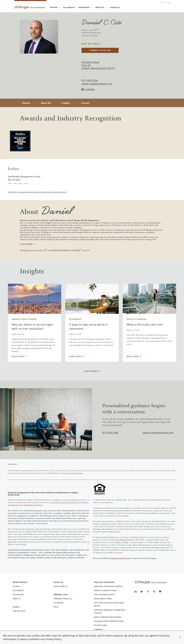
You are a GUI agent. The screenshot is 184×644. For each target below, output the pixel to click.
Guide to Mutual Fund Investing (107, 617)
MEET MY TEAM (90, 44)
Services (55, 7)
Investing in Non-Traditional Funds (109, 621)
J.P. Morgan (59, 603)
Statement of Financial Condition (108, 586)
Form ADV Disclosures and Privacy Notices (109, 604)
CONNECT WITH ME (100, 50)
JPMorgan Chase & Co (63, 599)
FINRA (118, 543)
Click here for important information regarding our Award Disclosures (37, 192)
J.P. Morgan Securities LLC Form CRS (63, 503)
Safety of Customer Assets (105, 590)
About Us (101, 7)
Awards (26, 103)
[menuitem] (69, 8)
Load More (91, 371)
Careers (162, 3)
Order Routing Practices (104, 595)
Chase (56, 607)
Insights (66, 103)
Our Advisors (18, 590)
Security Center (101, 625)
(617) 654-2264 (110, 433)
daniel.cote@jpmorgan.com (97, 84)
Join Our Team (19, 611)
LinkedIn (88, 89)
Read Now (18, 356)
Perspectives (85, 7)
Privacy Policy (54, 639)
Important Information (121, 558)
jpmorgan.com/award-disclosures (72, 473)
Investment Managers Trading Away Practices (110, 611)
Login (169, 3)
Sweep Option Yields (103, 599)
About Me (46, 103)
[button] (180, 637)
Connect (85, 103)
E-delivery (98, 629)
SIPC (126, 543)
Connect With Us (61, 586)
